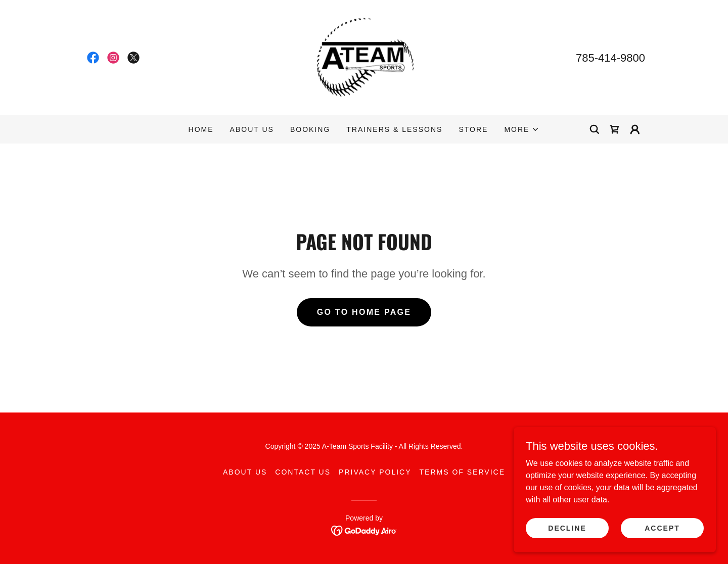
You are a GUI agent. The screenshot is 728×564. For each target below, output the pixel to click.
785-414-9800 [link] (610, 58)
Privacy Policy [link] (375, 472)
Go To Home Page (364, 312)
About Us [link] (252, 129)
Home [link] (201, 129)
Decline (567, 528)
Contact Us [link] (303, 472)
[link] (93, 58)
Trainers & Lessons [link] (394, 129)
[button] (522, 129)
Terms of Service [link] (462, 472)
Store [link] (473, 129)
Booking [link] (310, 129)
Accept (662, 528)
